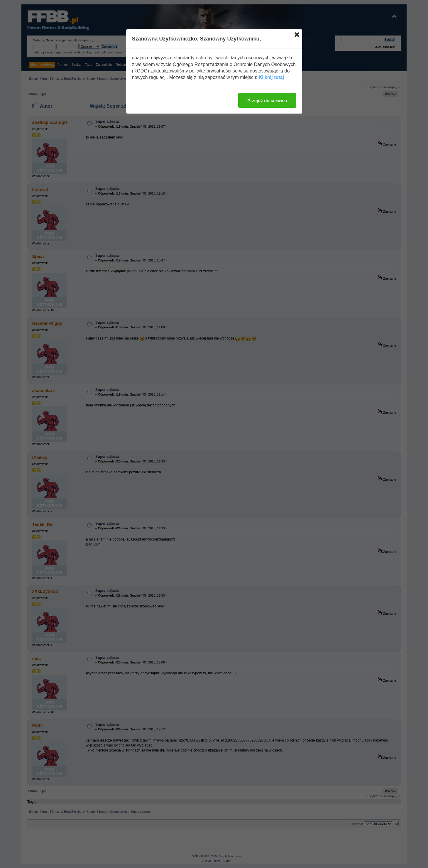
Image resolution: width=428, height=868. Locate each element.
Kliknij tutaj (271, 77)
